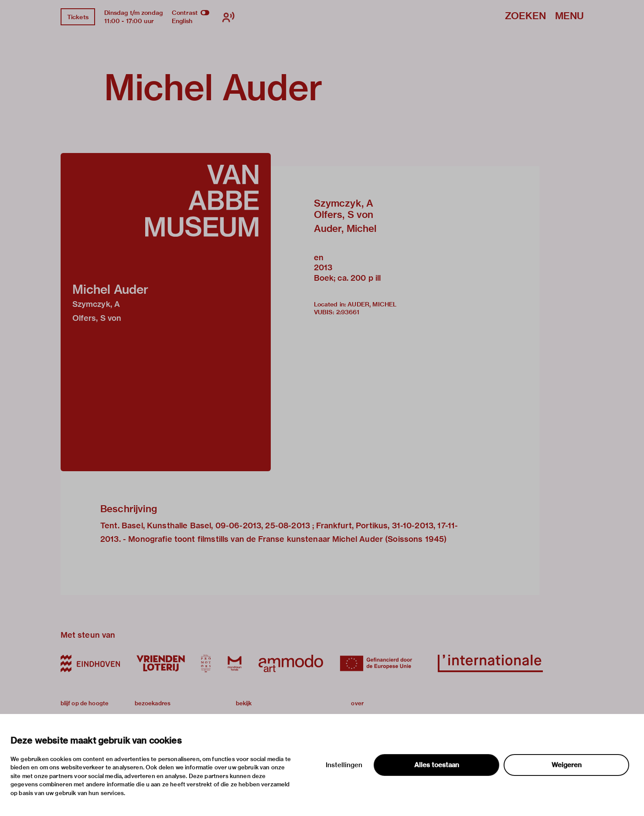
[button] (166, 312)
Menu (569, 16)
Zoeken (525, 16)
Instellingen (344, 765)
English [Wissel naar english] (182, 21)
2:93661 (348, 312)
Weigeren (567, 765)
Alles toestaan (437, 765)
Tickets (78, 17)
